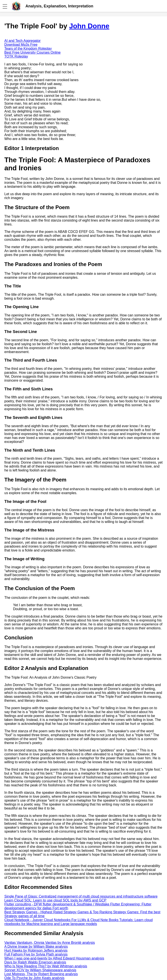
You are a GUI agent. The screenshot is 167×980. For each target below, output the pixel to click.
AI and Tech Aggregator (23, 41)
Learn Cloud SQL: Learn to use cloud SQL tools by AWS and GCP (55, 900)
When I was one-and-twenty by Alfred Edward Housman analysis (54, 958)
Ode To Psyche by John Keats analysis (34, 978)
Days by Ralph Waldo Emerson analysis (35, 962)
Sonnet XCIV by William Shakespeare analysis (40, 970)
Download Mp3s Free (21, 45)
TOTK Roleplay (16, 56)
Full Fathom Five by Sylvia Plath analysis (36, 954)
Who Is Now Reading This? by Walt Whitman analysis (46, 966)
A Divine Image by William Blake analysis (36, 947)
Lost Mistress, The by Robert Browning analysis (41, 974)
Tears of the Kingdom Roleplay (28, 49)
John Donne (89, 26)
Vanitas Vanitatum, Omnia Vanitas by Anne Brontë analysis (50, 943)
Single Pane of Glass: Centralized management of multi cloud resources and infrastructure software (81, 896)
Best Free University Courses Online (33, 52)
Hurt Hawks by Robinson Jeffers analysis (36, 950)
